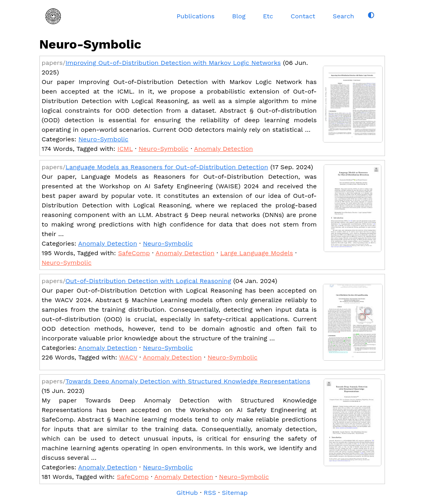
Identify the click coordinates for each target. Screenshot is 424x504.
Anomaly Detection (223, 149)
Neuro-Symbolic (103, 139)
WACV (128, 357)
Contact (303, 16)
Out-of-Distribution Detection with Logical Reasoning (148, 281)
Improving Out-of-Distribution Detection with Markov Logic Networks (173, 63)
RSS (210, 493)
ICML (125, 149)
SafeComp (134, 253)
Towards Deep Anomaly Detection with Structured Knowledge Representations (188, 381)
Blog (239, 16)
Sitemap (235, 493)
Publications (196, 16)
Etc (268, 16)
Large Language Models (257, 253)
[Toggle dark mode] (371, 15)
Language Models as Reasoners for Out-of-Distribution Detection (167, 167)
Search (344, 16)
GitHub (187, 493)
